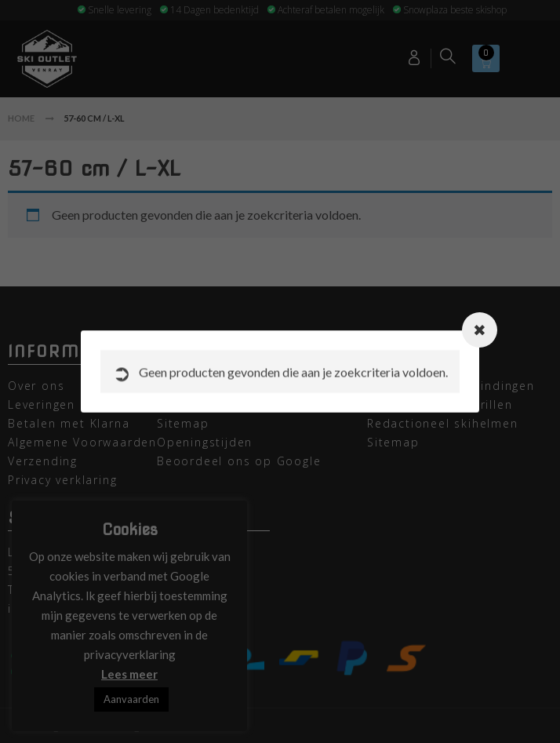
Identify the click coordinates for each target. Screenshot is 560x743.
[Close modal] (480, 330)
